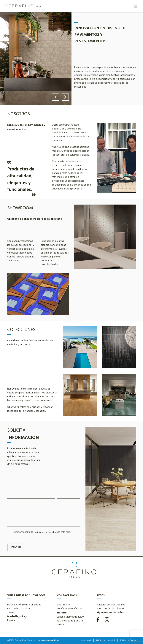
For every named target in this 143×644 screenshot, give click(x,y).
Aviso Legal (86, 641)
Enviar (16, 547)
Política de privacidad (105, 641)
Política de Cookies (128, 641)
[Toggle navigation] (135, 7)
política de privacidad (45, 532)
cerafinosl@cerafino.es (69, 609)
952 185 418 (63, 605)
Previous (55, 97)
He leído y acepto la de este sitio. (39, 532)
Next (65, 97)
